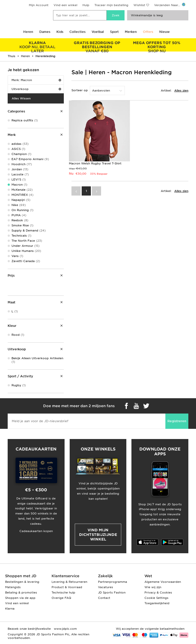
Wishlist (139, 5)
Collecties (77, 32)
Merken (131, 32)
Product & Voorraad (67, 587)
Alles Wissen (21, 98)
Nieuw (164, 32)
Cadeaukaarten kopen (36, 531)
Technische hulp (63, 593)
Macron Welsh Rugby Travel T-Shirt (95, 163)
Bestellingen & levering (22, 582)
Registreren (177, 421)
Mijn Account (39, 5)
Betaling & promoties (21, 593)
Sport (114, 32)
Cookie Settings (156, 598)
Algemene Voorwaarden (163, 582)
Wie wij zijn (153, 587)
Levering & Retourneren (69, 582)
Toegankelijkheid (157, 603)
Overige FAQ (61, 598)
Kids (60, 32)
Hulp (86, 5)
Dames (45, 32)
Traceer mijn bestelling (111, 5)
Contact (104, 598)
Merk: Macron (36, 80)
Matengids (13, 587)
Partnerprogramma (113, 582)
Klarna (10, 609)
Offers (148, 32)
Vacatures (106, 587)
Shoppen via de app (20, 598)
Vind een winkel (65, 5)
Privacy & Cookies (158, 593)
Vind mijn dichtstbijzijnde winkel (98, 535)
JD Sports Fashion (112, 593)
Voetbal (98, 32)
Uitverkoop (36, 89)
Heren (28, 32)
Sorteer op (80, 90)
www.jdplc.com (65, 629)
